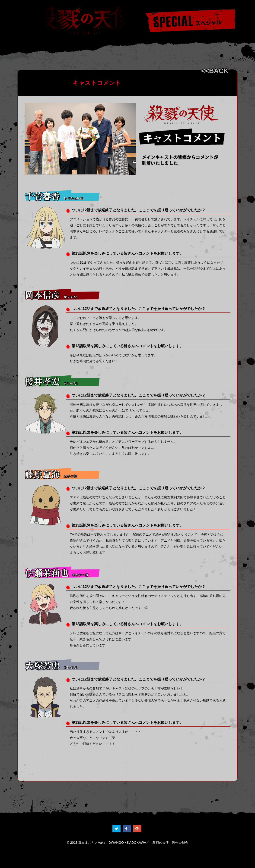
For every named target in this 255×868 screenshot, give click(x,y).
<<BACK (215, 71)
